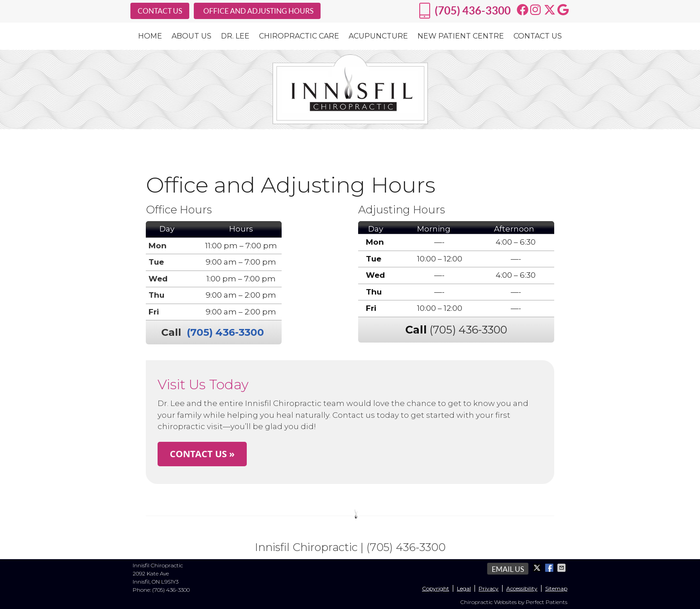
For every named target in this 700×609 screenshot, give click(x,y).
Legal (464, 588)
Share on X (538, 568)
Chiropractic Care (299, 36)
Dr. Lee (235, 36)
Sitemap (556, 588)
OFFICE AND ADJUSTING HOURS (258, 11)
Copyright (436, 588)
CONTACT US (160, 11)
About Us (192, 36)
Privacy (489, 588)
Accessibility (522, 588)
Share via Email (562, 568)
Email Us (508, 569)
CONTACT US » (202, 454)
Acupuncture (378, 36)
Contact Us (538, 36)
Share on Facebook (550, 568)
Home (150, 36)
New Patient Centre (461, 36)
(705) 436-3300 (473, 11)
